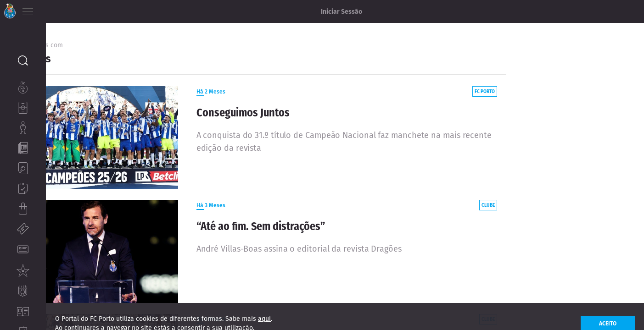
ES (77, 9)
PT (52, 9)
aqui (264, 325)
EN (65, 9)
